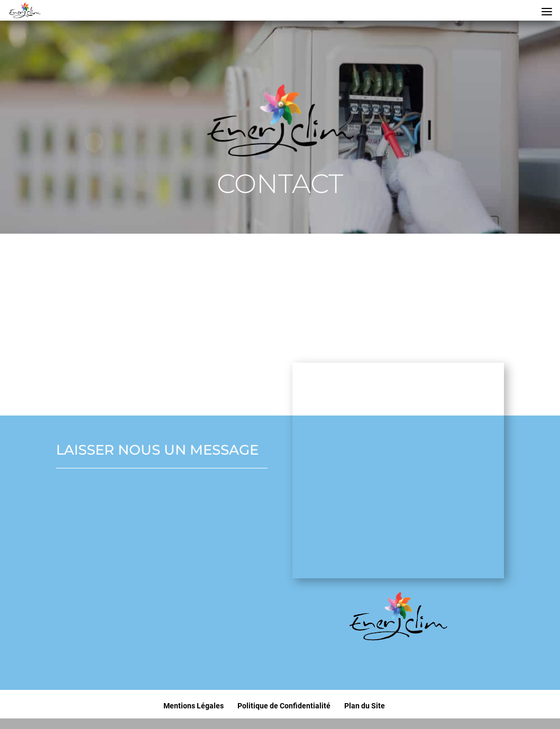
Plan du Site (365, 706)
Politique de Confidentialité (284, 706)
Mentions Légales (194, 706)
